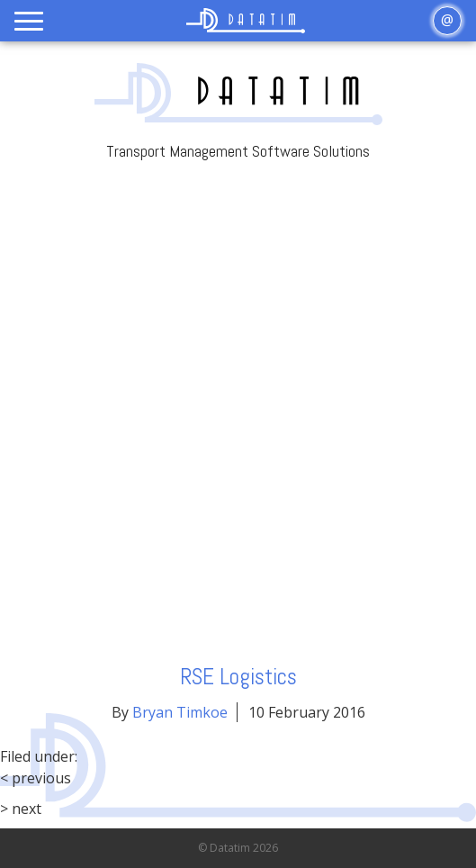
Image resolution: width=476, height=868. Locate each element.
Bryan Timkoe (180, 712)
